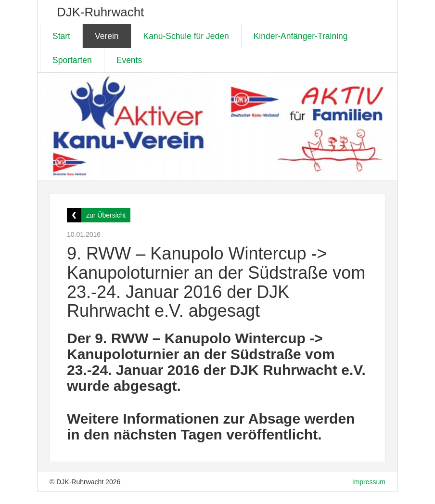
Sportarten (72, 60)
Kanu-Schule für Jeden (186, 36)
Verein (107, 36)
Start (61, 36)
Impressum (369, 482)
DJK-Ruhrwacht (100, 12)
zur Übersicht (106, 215)
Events (129, 60)
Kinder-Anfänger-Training (301, 36)
